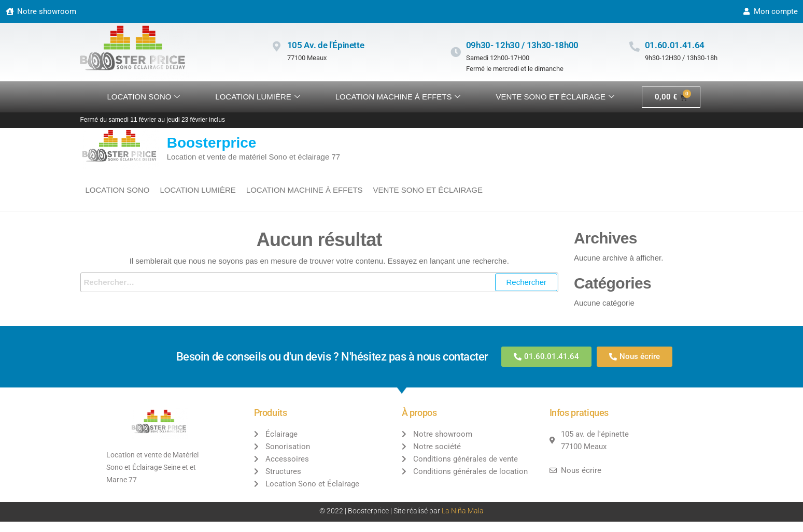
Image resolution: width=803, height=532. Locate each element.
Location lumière (257, 97)
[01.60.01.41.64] (635, 47)
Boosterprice (212, 143)
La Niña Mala (463, 511)
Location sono (144, 97)
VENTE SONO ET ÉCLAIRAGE (555, 97)
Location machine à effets (398, 97)
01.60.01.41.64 (675, 45)
